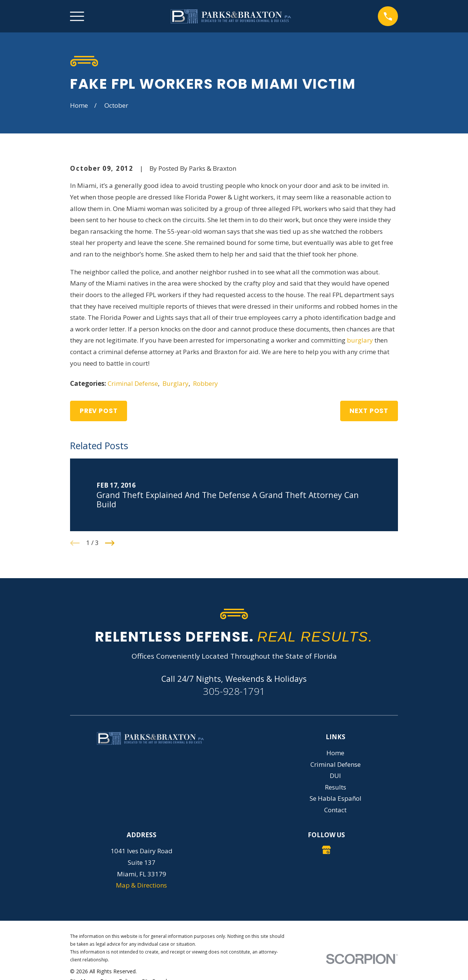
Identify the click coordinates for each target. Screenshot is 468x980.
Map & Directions (141, 885)
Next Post (369, 411)
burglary (360, 340)
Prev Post (99, 411)
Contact (335, 810)
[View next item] (110, 543)
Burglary (175, 383)
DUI (335, 776)
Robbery (205, 383)
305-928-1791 (234, 691)
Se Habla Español (336, 798)
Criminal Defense (133, 383)
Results (336, 787)
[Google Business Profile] (326, 850)
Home (335, 753)
